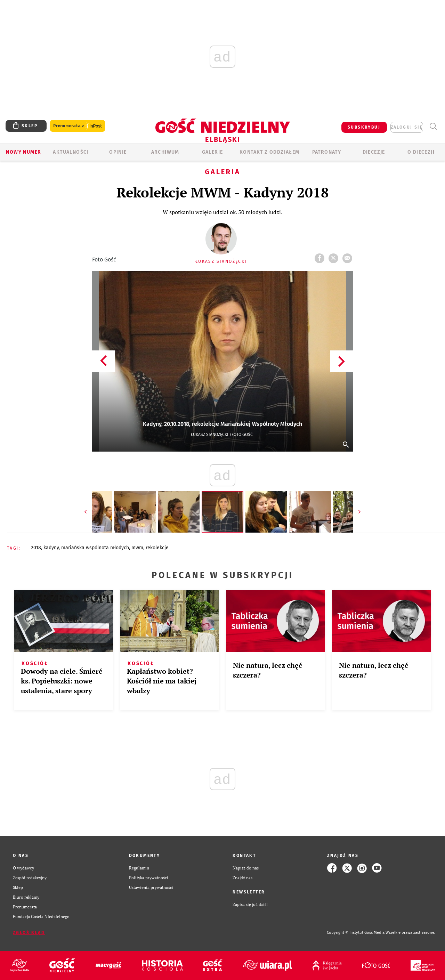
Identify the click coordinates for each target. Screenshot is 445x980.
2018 (36, 548)
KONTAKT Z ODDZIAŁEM (270, 152)
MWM (137, 548)
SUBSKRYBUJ (364, 127)
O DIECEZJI (421, 152)
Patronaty (327, 152)
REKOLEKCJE (157, 548)
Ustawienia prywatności (151, 887)
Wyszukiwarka (433, 126)
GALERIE (213, 152)
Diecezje (374, 152)
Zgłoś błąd (29, 933)
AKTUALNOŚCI (71, 152)
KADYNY (51, 548)
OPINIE (118, 152)
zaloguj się (407, 127)
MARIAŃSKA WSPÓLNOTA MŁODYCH (95, 548)
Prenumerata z (78, 126)
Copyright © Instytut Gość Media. (356, 933)
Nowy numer (23, 152)
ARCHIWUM (165, 152)
